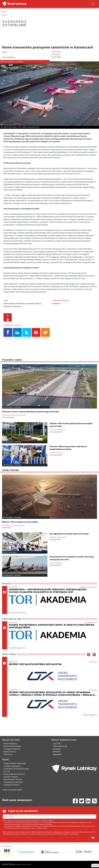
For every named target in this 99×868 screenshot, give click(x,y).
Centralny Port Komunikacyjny (16, 769)
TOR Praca (8, 754)
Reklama (57, 752)
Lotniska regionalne (12, 766)
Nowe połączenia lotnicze (14, 774)
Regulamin (57, 754)
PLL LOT (7, 771)
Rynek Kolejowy (10, 744)
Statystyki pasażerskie (13, 782)
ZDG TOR (57, 744)
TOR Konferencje (60, 746)
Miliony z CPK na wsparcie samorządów (20, 522)
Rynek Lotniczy (10, 752)
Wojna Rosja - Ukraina (13, 779)
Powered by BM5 (26, 864)
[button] (89, 659)
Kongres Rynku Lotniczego (15, 763)
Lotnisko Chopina (11, 777)
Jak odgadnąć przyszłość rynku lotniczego (69, 534)
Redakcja (57, 749)
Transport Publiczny (12, 749)
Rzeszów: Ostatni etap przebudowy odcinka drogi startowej (30, 412)
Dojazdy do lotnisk (11, 785)
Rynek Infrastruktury (12, 746)
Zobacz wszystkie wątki (12, 790)
